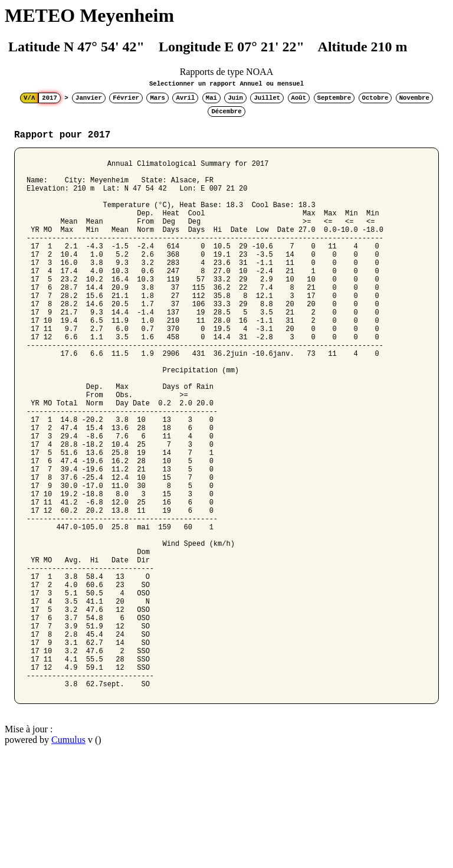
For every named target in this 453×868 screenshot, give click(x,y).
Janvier (89, 98)
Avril (185, 98)
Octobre (375, 98)
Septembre (334, 98)
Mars (157, 98)
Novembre (414, 98)
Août (299, 98)
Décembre (226, 112)
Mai (211, 98)
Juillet (267, 98)
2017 (50, 98)
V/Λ (29, 98)
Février (126, 98)
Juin (235, 98)
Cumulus (68, 853)
